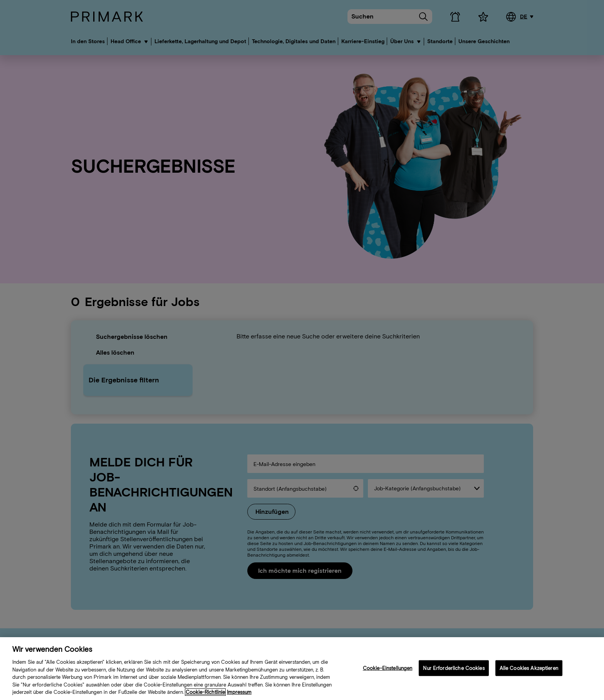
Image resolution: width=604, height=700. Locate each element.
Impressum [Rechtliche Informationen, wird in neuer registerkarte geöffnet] (239, 694)
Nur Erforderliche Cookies (454, 670)
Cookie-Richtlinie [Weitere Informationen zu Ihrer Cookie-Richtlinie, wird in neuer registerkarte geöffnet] (205, 694)
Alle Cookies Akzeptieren (529, 670)
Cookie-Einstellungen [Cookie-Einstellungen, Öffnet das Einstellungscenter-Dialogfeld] (388, 670)
